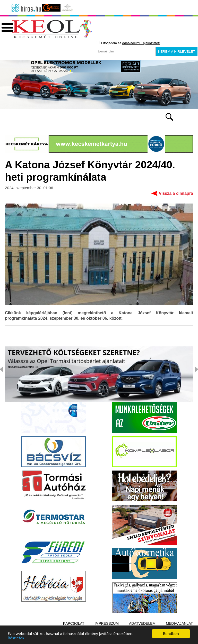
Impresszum (107, 623)
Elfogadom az (128, 43)
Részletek (16, 639)
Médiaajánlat (179, 623)
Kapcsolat (74, 623)
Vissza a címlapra (176, 193)
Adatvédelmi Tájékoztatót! (141, 43)
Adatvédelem (142, 623)
